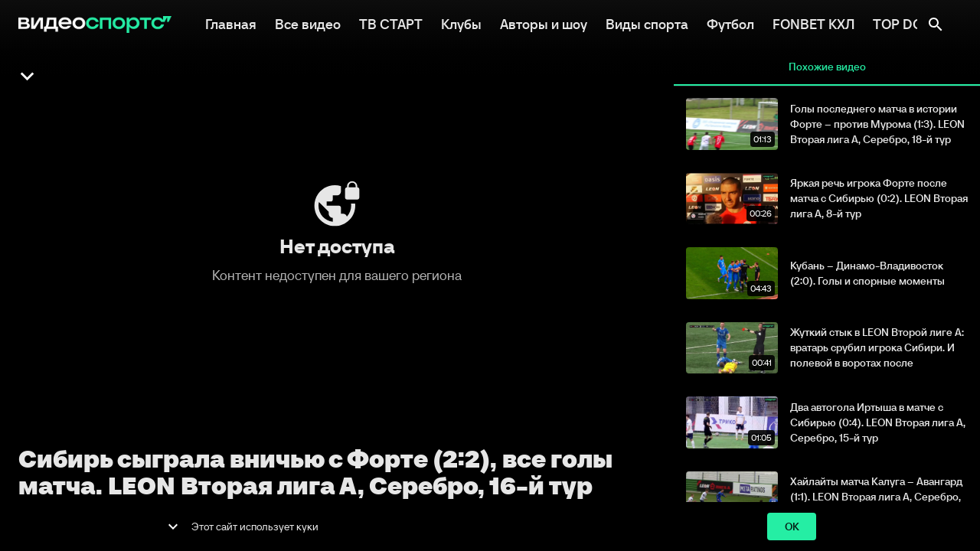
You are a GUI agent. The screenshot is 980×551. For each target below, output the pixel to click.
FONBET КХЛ (813, 23)
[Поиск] (936, 24)
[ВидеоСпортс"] (95, 24)
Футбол (730, 23)
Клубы (461, 23)
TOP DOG (903, 23)
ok (792, 527)
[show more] (173, 527)
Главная (231, 23)
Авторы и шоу (544, 23)
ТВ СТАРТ (391, 23)
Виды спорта (647, 23)
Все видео (308, 23)
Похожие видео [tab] (827, 67)
